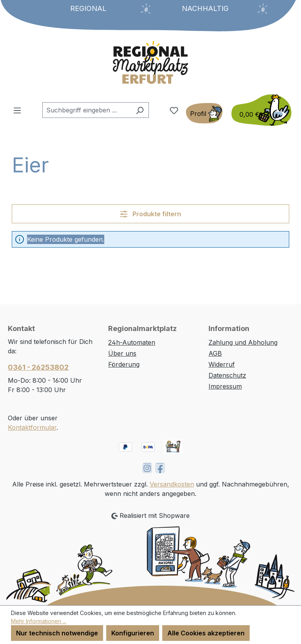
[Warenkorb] (259, 110)
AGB (215, 353)
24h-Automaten (132, 342)
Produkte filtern (150, 214)
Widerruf (222, 364)
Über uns (122, 353)
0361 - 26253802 (38, 367)
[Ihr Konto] (204, 113)
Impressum (225, 386)
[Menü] (17, 110)
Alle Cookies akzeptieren (206, 633)
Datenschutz (227, 375)
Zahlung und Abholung (243, 342)
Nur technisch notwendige (57, 633)
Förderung (124, 364)
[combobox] (87, 110)
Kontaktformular (32, 427)
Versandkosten (172, 484)
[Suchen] (140, 110)
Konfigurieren (133, 633)
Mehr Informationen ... (39, 621)
